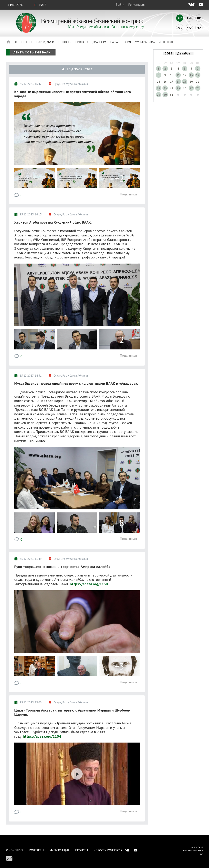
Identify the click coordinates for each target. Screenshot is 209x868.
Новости (65, 42)
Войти (120, 4)
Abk (180, 28)
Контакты (37, 850)
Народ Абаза (46, 42)
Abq (189, 28)
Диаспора (99, 42)
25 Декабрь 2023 (77, 69)
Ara (199, 28)
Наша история (121, 42)
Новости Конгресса (108, 850)
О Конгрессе (24, 42)
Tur (199, 18)
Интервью (166, 42)
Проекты (82, 42)
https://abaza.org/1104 (42, 736)
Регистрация (137, 4)
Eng (189, 18)
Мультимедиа (145, 42)
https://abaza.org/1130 (89, 584)
